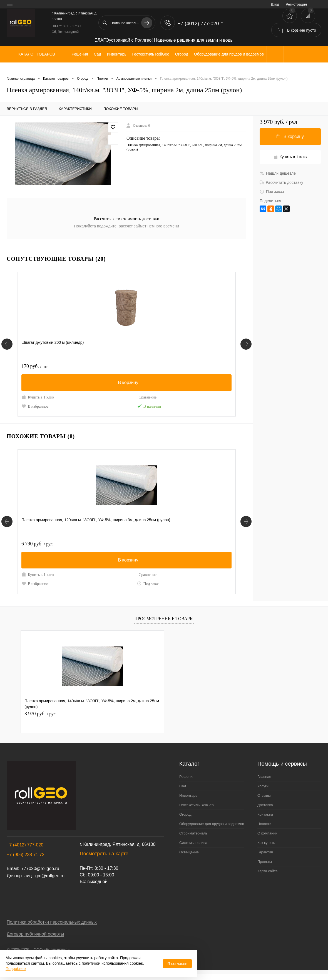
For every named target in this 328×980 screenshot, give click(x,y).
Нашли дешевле (278, 173)
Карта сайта (267, 877)
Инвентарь (188, 801)
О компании (267, 839)
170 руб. (35, 366)
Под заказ (68, 589)
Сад (183, 792)
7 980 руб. (182, 550)
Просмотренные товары (164, 624)
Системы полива (193, 849)
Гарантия (265, 858)
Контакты (265, 820)
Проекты (265, 867)
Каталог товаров (36, 54)
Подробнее (16, 969)
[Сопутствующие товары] (7, 347)
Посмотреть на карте (104, 859)
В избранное (35, 406)
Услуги (263, 792)
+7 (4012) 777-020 (25, 851)
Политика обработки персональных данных (52, 928)
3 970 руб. (40, 720)
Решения (187, 782)
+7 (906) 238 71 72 (26, 860)
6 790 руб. (37, 550)
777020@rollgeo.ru (40, 874)
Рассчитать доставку (281, 182)
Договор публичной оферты (35, 940)
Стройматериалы (194, 839)
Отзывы (264, 801)
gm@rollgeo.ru (50, 882)
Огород (185, 820)
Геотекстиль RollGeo (197, 811)
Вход (275, 4)
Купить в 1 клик (38, 397)
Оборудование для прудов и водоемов (212, 830)
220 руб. (107, 366)
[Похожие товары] (7, 527)
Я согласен (177, 964)
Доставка (265, 811)
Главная (264, 782)
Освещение (189, 858)
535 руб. (181, 366)
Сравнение (68, 397)
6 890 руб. (110, 550)
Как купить (266, 849)
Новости (264, 830)
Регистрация (296, 4)
